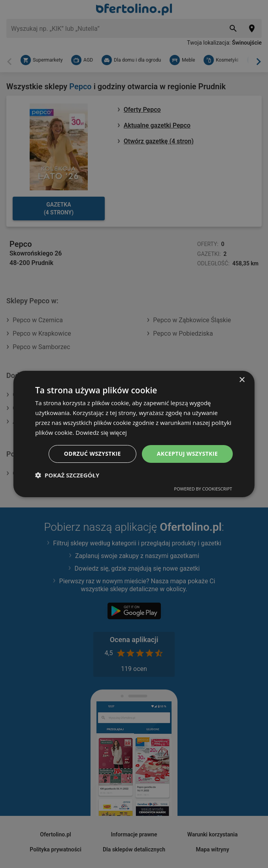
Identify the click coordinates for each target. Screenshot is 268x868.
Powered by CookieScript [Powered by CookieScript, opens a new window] (203, 489)
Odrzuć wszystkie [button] (92, 454)
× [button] (242, 380)
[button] (67, 475)
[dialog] (134, 434)
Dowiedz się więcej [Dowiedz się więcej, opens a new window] (101, 432)
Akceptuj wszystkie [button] (187, 454)
